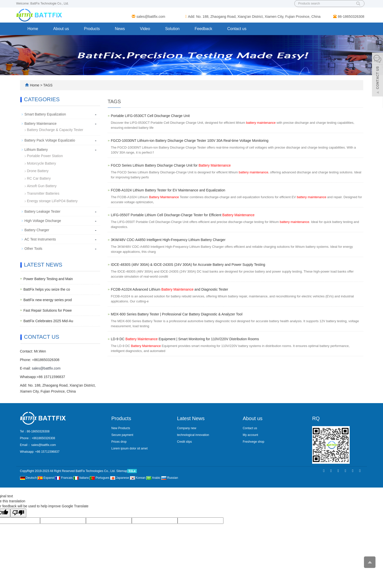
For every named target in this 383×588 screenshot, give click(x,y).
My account (250, 435)
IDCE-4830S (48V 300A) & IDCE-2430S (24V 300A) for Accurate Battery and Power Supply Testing (188, 265)
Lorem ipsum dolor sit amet (130, 448)
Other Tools (33, 249)
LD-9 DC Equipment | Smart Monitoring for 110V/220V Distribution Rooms (185, 339)
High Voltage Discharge (43, 221)
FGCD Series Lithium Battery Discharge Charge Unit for (171, 165)
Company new (187, 428)
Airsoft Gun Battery (42, 186)
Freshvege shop (253, 442)
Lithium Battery (36, 150)
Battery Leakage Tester (43, 211)
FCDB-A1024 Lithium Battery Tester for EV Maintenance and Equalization (168, 190)
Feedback (203, 29)
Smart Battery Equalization (45, 114)
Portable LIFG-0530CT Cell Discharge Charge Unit (150, 116)
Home (33, 29)
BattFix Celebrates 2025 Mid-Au (48, 321)
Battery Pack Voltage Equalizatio (50, 140)
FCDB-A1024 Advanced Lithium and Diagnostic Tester (170, 289)
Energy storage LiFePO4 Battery (52, 201)
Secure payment (122, 435)
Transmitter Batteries (43, 193)
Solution (172, 29)
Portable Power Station (45, 156)
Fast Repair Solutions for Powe (48, 310)
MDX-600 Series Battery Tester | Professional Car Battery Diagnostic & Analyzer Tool (177, 314)
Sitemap (122, 471)
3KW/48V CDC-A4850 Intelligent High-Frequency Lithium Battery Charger (168, 240)
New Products (121, 428)
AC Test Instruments (40, 239)
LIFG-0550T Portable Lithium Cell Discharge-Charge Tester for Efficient (183, 215)
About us (61, 29)
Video (145, 29)
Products (92, 29)
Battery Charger (37, 230)
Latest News (191, 418)
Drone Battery (38, 171)
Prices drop (119, 442)
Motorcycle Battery (42, 163)
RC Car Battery (39, 178)
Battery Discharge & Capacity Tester (55, 130)
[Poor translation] (18, 513)
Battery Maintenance (41, 124)
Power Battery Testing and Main (48, 279)
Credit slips (184, 442)
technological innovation (193, 435)
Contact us (237, 29)
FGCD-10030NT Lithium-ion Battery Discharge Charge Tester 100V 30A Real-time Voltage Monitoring (190, 141)
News (120, 29)
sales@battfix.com (151, 17)
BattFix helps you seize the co (47, 289)
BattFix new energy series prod (48, 300)
